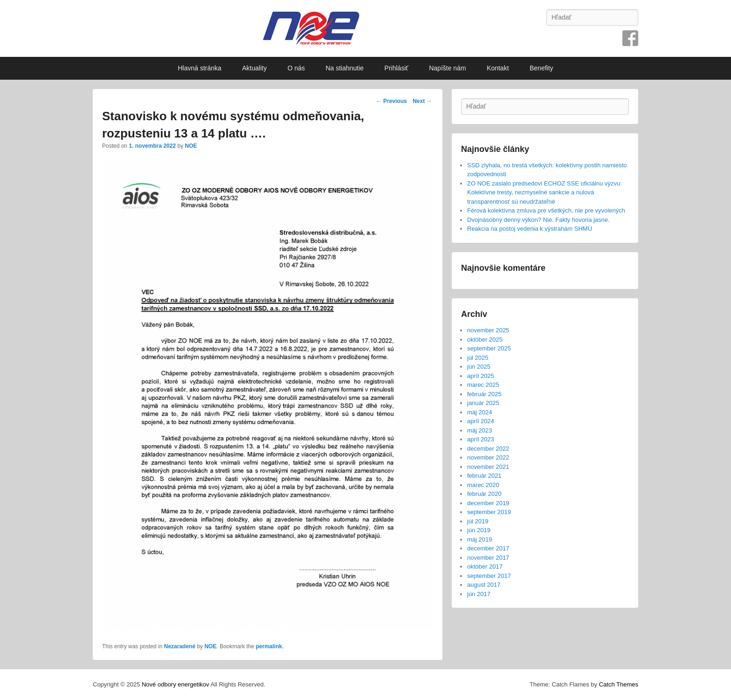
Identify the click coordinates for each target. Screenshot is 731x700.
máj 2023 (479, 430)
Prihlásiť (397, 68)
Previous (392, 101)
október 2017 (485, 566)
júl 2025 (478, 358)
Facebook (630, 38)
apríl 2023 (481, 439)
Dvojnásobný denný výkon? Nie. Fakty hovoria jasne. (538, 220)
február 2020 (484, 494)
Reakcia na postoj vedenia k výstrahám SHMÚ (530, 229)
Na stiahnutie (345, 68)
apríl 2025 (481, 376)
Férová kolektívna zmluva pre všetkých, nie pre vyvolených (546, 210)
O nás (296, 68)
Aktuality (254, 68)
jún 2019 (479, 530)
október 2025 (485, 340)
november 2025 (488, 330)
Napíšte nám (447, 68)
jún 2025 (479, 367)
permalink (269, 646)
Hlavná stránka (199, 68)
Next (422, 101)
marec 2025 (483, 385)
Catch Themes (619, 684)
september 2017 (489, 576)
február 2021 (484, 476)
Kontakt (498, 68)
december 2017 (488, 548)
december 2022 (488, 449)
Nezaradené (180, 646)
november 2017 (488, 558)
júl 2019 (478, 521)
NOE (191, 146)
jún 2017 (479, 594)
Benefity (541, 68)
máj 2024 (479, 412)
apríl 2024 (481, 421)
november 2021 (488, 467)
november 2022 (488, 457)
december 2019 (488, 503)
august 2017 (484, 585)
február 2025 (484, 394)
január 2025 (483, 403)
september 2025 (489, 348)
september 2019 (489, 512)
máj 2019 (479, 539)
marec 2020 (483, 485)
